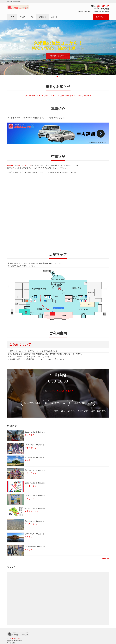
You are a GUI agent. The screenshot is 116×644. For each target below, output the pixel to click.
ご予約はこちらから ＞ (58, 56)
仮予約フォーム (101, 17)
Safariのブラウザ (25, 165)
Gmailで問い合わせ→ (33, 403)
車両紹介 (22, 17)
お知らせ (54, 17)
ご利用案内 (42, 17)
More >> (106, 559)
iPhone (10, 165)
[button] (3, 47)
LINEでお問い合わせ (83, 403)
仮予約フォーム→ (58, 403)
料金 (32, 17)
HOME (12, 17)
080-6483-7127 (102, 6)
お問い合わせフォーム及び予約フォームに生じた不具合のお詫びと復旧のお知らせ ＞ (58, 96)
